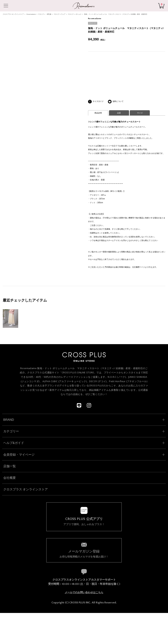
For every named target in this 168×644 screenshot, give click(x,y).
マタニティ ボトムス (75, 14)
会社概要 (10, 478)
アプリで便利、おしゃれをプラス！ (84, 521)
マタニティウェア (60, 14)
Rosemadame (31, 14)
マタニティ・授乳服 (45, 14)
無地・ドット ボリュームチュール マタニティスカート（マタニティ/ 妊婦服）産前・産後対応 (116, 14)
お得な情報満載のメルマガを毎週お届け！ (84, 554)
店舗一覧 (10, 466)
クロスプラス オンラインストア (13, 14)
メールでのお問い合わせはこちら (84, 592)
